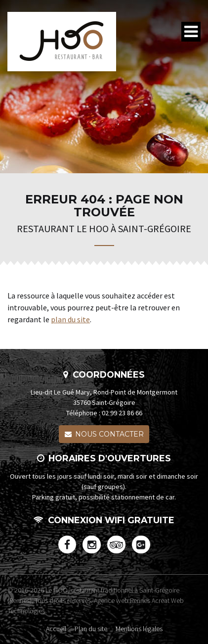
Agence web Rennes (122, 600)
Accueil (56, 628)
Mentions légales (139, 628)
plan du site (70, 319)
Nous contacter (104, 434)
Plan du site (91, 628)
